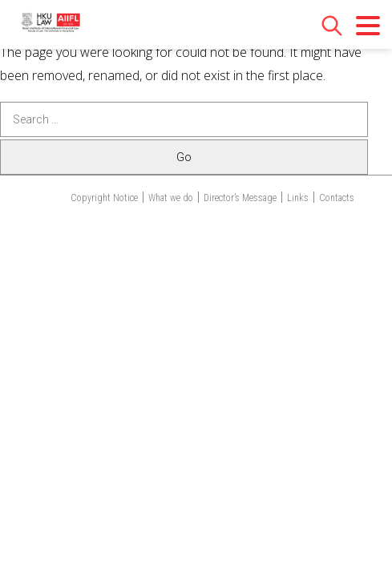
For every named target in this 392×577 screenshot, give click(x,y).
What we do (171, 198)
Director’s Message (240, 198)
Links (298, 198)
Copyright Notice (104, 198)
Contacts (337, 198)
